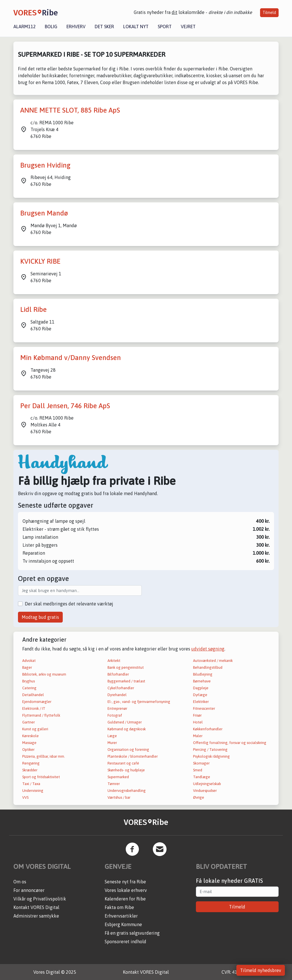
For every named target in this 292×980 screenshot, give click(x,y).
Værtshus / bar (119, 797)
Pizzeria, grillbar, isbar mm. (44, 756)
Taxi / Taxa (31, 784)
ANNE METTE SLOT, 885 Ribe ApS (70, 110)
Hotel (198, 722)
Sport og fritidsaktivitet (41, 777)
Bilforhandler (118, 674)
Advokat (29, 661)
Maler (198, 736)
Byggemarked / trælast (126, 681)
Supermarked (118, 777)
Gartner (29, 722)
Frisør (197, 715)
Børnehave (202, 681)
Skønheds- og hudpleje (126, 770)
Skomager (201, 763)
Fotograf (115, 715)
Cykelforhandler (121, 688)
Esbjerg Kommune (123, 924)
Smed (198, 770)
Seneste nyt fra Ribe (125, 882)
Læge (112, 736)
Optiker (28, 750)
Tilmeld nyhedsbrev (261, 970)
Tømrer (114, 784)
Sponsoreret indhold (125, 942)
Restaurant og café (123, 763)
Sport (165, 27)
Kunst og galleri (35, 729)
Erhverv (76, 27)
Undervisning (33, 791)
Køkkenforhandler (208, 729)
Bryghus (29, 681)
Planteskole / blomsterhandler (133, 756)
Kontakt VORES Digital (36, 907)
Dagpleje (201, 688)
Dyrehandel (117, 695)
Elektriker (201, 702)
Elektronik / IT (34, 708)
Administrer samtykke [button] (36, 916)
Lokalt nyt (136, 27)
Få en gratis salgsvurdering (132, 933)
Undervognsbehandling (127, 791)
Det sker (104, 27)
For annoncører (29, 890)
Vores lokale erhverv (126, 890)
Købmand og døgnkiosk (127, 729)
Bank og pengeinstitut (126, 667)
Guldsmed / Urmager (125, 722)
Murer (112, 743)
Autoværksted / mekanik (213, 661)
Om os (20, 882)
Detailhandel (33, 695)
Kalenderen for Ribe (125, 899)
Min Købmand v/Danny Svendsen (71, 358)
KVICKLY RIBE (40, 261)
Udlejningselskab (207, 784)
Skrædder (30, 770)
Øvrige (199, 797)
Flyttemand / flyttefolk (41, 715)
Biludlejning (203, 674)
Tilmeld (269, 13)
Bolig (51, 27)
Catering (29, 688)
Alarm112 (25, 27)
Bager (27, 667)
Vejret (188, 27)
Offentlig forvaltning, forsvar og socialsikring (230, 743)
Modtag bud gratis (40, 617)
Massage (29, 743)
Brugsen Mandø (44, 213)
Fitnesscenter (204, 708)
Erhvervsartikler (121, 916)
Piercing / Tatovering (210, 750)
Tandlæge (202, 777)
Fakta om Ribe (119, 907)
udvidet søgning (208, 649)
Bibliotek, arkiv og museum (44, 674)
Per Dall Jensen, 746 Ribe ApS (65, 406)
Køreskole (31, 736)
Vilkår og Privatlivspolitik (40, 899)
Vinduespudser (205, 791)
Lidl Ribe (34, 309)
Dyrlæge (200, 695)
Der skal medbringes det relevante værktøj (69, 604)
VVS (25, 797)
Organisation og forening (128, 750)
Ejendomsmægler (37, 702)
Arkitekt (114, 661)
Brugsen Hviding (45, 165)
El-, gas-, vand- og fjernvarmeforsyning (139, 702)
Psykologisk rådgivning (211, 756)
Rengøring (31, 763)
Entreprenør (117, 708)
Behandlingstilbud (208, 667)
